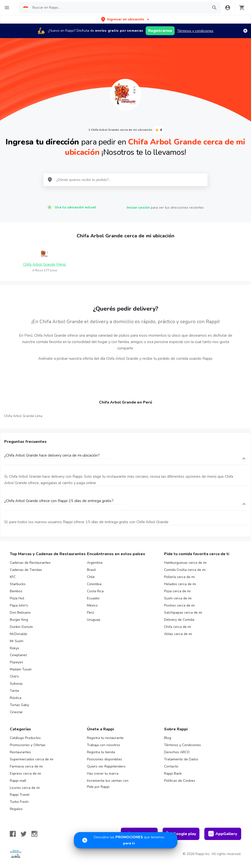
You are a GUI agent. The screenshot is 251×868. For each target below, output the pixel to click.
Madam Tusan (21, 669)
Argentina (95, 563)
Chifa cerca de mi (178, 627)
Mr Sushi (17, 641)
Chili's (14, 676)
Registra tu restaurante (105, 738)
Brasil (91, 570)
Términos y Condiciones (182, 745)
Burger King (19, 620)
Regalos (16, 809)
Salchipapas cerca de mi (183, 613)
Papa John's (19, 605)
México (92, 605)
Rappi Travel (20, 795)
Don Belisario (20, 613)
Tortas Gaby (19, 705)
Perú (91, 613)
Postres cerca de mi (179, 605)
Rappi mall (18, 781)
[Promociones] (126, 840)
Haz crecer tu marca (103, 774)
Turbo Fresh (19, 802)
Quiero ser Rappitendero (106, 766)
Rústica (16, 698)
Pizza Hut (17, 598)
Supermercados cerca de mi (32, 759)
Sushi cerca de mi (178, 598)
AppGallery (223, 834)
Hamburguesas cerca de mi (185, 563)
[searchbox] (119, 8)
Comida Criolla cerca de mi (185, 570)
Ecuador (93, 598)
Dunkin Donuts (21, 627)
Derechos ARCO (177, 752)
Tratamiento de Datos (181, 759)
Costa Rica (95, 591)
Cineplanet (18, 655)
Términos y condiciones (195, 31)
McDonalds (19, 634)
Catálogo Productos (25, 738)
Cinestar (16, 712)
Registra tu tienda (101, 752)
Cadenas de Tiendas (26, 570)
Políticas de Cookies (180, 781)
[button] (126, 19)
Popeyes (16, 662)
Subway (16, 684)
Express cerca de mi (25, 774)
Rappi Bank (173, 774)
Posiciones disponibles (105, 759)
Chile (91, 577)
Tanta (14, 691)
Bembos (16, 591)
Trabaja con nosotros (104, 745)
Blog (168, 738)
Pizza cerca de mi (177, 591)
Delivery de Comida (179, 620)
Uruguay (94, 620)
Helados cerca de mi (180, 584)
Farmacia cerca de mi (26, 766)
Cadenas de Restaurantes (30, 563)
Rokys (14, 648)
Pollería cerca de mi (179, 577)
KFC (13, 577)
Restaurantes (20, 752)
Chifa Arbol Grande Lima (23, 416)
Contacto (171, 766)
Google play (181, 834)
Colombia (94, 584)
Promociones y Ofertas (28, 745)
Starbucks (18, 584)
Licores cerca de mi (25, 788)
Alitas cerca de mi (178, 634)
